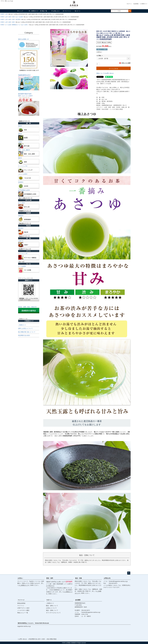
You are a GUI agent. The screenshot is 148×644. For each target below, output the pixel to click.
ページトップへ (129, 573)
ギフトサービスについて (53, 613)
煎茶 (13, 17)
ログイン (130, 4)
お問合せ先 (107, 578)
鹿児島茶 (18, 19)
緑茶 (10, 17)
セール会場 (8, 25)
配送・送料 (50, 578)
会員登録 (136, 4)
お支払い (20, 578)
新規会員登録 (21, 603)
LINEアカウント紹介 (23, 608)
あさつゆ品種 (19, 17)
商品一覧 (44, 11)
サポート (49, 600)
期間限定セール (16, 25)
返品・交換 (78, 578)
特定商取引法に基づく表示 (37, 639)
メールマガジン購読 (23, 610)
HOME (2, 14)
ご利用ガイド (144, 4)
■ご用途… (100, 56)
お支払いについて (51, 608)
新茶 (13, 22)
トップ (20, 11)
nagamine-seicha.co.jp (24, 626)
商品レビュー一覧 (23, 613)
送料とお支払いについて (25, 328)
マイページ (67, 11)
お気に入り (55, 11)
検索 (130, 11)
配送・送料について (52, 606)
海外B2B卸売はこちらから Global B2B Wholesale (34, 623)
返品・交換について (52, 610)
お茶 (6, 14)
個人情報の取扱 (52, 639)
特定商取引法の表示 (24, 335)
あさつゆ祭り (25, 25)
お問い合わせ (23, 639)
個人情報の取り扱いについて (27, 332)
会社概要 (78, 600)
